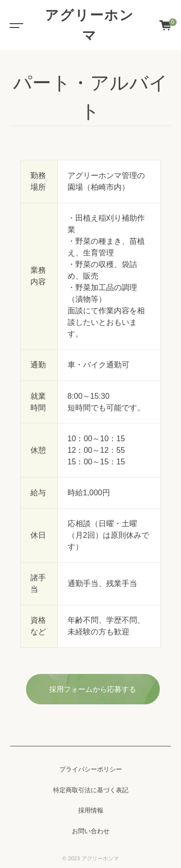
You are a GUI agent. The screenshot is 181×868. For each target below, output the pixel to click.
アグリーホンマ (90, 25)
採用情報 (91, 811)
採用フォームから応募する (93, 689)
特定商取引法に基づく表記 (91, 790)
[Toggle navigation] (14, 25)
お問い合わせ (91, 831)
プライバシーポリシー (91, 770)
